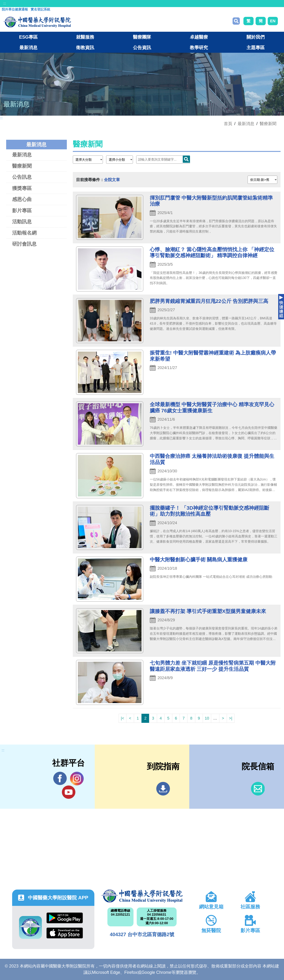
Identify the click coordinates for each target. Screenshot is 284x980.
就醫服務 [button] (85, 37)
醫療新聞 (268, 124)
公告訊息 (22, 177)
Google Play (65, 918)
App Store (65, 933)
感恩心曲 (22, 199)
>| (231, 718)
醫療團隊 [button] (142, 37)
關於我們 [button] (256, 37)
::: (5, 3)
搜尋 (236, 21)
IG (77, 779)
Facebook (60, 778)
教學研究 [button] (199, 47)
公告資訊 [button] (142, 47)
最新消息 (22, 155)
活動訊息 (22, 222)
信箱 (258, 789)
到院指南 (163, 789)
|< (122, 718)
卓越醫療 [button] (199, 37)
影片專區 (22, 211)
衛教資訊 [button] (85, 47)
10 (207, 718)
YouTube (69, 792)
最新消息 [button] (28, 47)
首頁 (228, 124)
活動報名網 (24, 233)
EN (273, 21)
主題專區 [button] (256, 47)
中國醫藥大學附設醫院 (142, 896)
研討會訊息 (24, 244)
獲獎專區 (22, 188)
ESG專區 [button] (28, 37)
